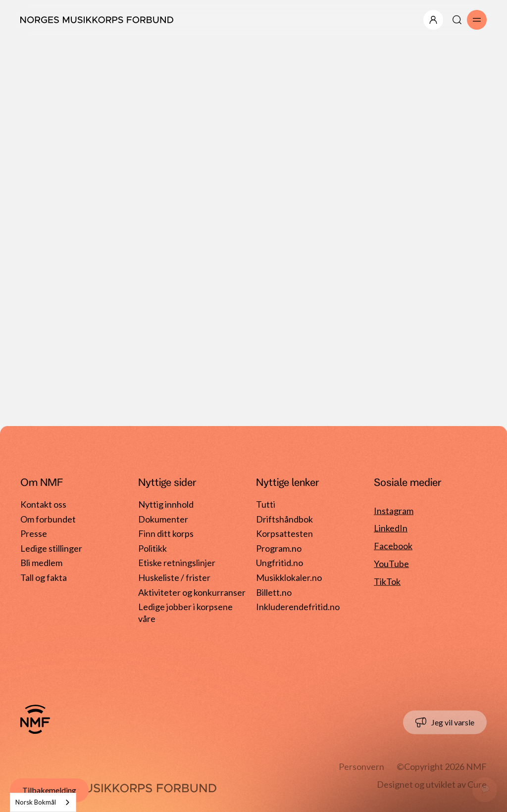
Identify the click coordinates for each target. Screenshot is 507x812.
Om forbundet (48, 519)
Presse (34, 533)
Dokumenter (163, 519)
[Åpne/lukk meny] (433, 20)
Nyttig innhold (166, 504)
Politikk (152, 548)
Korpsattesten (284, 533)
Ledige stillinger (51, 548)
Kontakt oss (43, 504)
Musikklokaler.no (289, 577)
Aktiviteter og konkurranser (192, 592)
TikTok (387, 581)
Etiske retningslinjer (177, 563)
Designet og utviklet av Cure (432, 784)
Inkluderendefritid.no (298, 607)
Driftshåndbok (284, 519)
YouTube (391, 564)
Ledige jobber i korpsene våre (185, 609)
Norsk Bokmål (36, 802)
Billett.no (274, 592)
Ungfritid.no (279, 563)
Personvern (361, 766)
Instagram (394, 510)
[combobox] (43, 802)
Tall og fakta (44, 577)
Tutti (266, 504)
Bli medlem (41, 563)
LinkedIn (391, 528)
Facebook (393, 546)
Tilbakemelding (49, 790)
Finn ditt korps (166, 533)
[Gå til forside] (35, 719)
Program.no (279, 548)
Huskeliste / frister (174, 577)
